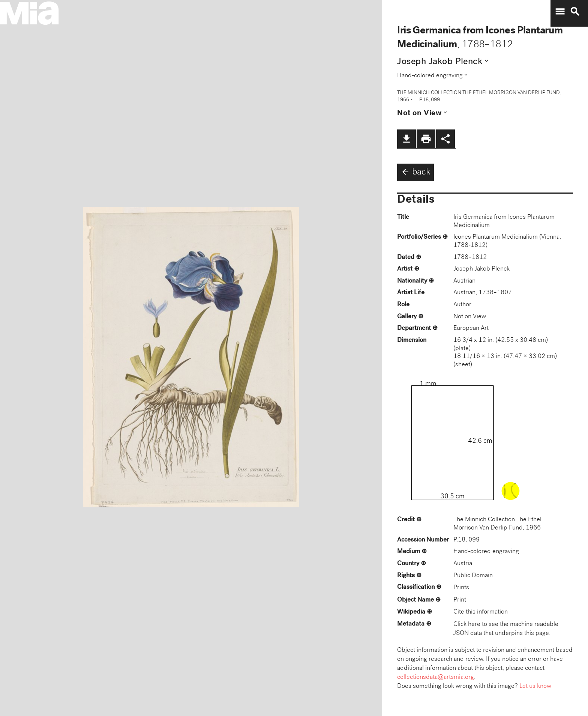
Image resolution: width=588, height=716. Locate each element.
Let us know (535, 687)
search (575, 12)
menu (560, 12)
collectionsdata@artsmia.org (436, 678)
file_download (406, 139)
